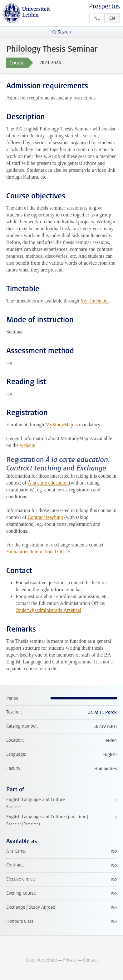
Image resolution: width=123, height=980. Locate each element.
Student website (41, 960)
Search (64, 32)
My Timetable (95, 301)
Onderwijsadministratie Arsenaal (48, 610)
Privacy (70, 960)
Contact (91, 960)
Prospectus (104, 6)
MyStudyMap (59, 425)
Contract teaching (45, 517)
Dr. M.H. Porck (102, 712)
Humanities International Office (38, 552)
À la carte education (48, 483)
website (28, 445)
